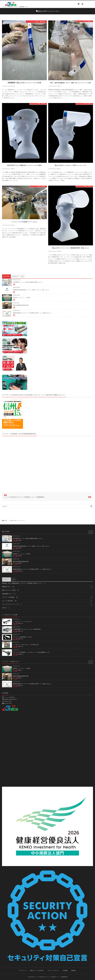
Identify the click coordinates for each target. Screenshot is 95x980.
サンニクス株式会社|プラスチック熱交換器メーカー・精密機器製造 (24, 497)
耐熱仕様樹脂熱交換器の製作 (21, 305)
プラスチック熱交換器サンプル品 (22, 637)
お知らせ (6, 608)
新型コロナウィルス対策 (11, 590)
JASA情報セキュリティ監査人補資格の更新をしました (28, 282)
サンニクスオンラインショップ (12, 604)
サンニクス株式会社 (9, 601)
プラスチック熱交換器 (10, 597)
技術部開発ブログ (9, 594)
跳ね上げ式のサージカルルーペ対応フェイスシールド (71, 165)
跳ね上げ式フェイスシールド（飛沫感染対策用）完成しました (71, 248)
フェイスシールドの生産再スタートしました (24, 222)
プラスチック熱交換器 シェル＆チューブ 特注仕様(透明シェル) (31, 652)
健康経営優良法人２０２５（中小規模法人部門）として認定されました (32, 313)
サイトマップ (23, 971)
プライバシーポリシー (53, 971)
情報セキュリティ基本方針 (37, 971)
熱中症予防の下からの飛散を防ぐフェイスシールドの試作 (24, 165)
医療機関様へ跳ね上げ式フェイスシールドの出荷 (24, 83)
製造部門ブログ (8, 587)
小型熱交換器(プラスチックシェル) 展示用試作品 (27, 629)
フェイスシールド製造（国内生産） (36, 22)
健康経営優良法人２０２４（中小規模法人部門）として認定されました (32, 684)
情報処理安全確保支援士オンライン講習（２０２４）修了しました (31, 290)
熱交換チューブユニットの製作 (21, 298)
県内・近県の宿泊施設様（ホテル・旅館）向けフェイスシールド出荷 (71, 83)
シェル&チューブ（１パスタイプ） (23, 622)
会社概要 (65, 971)
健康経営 (74, 971)
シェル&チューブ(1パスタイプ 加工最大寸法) (26, 645)
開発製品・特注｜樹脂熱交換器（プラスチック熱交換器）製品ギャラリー (24, 583)
